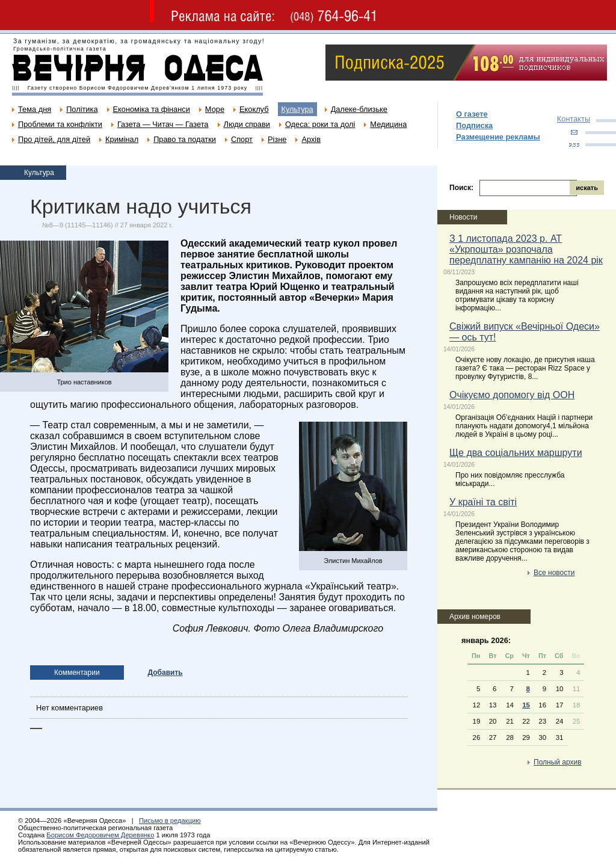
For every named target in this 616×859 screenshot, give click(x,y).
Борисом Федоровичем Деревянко (100, 835)
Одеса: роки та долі (320, 124)
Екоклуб (254, 109)
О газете (472, 114)
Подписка (474, 125)
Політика (82, 109)
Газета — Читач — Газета (163, 124)
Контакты (574, 119)
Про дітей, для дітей (54, 139)
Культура (297, 109)
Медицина (388, 124)
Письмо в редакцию (170, 821)
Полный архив (558, 762)
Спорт (242, 139)
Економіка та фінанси (152, 109)
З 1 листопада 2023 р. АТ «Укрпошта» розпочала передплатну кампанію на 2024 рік (526, 249)
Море (215, 109)
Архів (311, 139)
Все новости (554, 573)
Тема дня (35, 109)
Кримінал (122, 139)
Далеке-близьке (359, 109)
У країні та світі (483, 502)
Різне (277, 139)
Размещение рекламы (498, 137)
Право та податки (185, 139)
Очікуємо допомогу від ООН (512, 395)
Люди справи (247, 124)
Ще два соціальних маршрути (516, 453)
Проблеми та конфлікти (60, 124)
